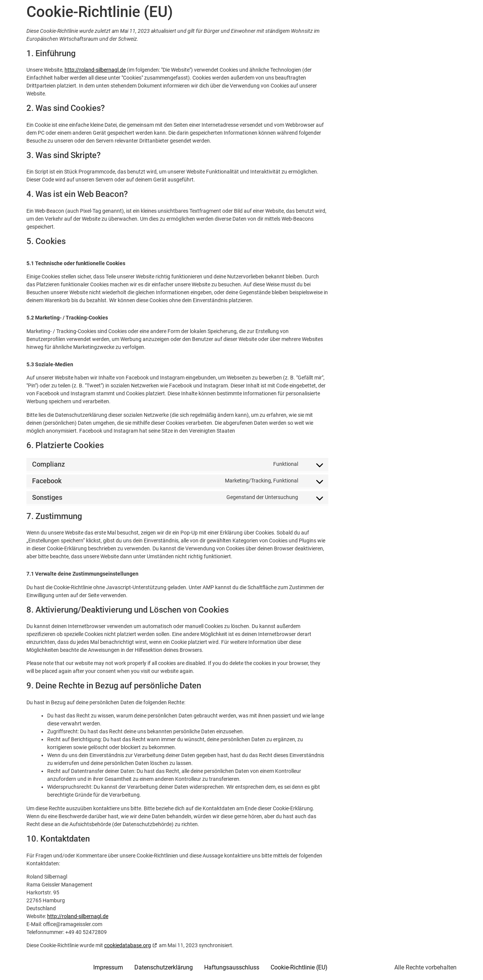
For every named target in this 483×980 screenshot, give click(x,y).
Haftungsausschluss (232, 967)
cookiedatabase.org (128, 945)
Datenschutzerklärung (164, 967)
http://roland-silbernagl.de (95, 70)
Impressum (108, 967)
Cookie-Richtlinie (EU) (299, 967)
